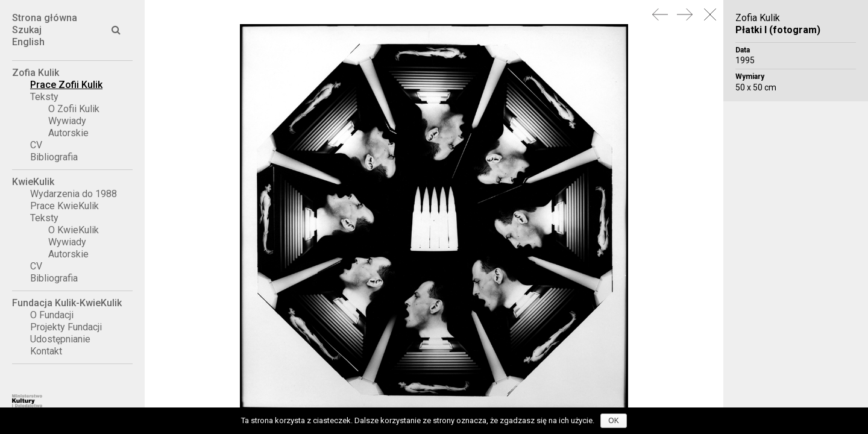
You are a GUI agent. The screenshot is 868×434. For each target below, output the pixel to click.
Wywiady (67, 121)
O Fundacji (52, 315)
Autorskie (68, 133)
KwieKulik (33, 182)
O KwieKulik (74, 230)
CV (36, 145)
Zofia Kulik (36, 73)
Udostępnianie (60, 339)
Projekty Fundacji (66, 327)
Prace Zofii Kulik (66, 85)
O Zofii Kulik (74, 109)
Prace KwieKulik (64, 206)
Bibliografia (54, 157)
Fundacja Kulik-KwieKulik (67, 303)
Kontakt (46, 351)
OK (613, 421)
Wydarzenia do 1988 (74, 194)
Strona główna (45, 18)
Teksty (44, 97)
